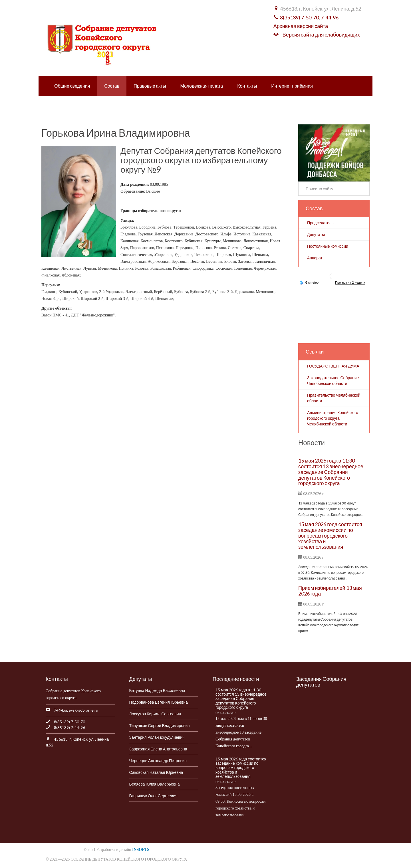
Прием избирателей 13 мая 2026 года (330, 591)
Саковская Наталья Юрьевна (156, 772)
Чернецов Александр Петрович (158, 761)
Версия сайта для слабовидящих (321, 35)
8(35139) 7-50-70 (299, 17)
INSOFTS (141, 850)
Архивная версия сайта (301, 26)
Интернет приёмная (292, 86)
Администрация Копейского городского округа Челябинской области (333, 418)
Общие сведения (72, 86)
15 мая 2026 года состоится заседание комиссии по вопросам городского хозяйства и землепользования (330, 535)
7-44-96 (330, 17)
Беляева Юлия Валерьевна (155, 784)
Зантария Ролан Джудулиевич (157, 737)
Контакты (247, 86)
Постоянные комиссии (328, 246)
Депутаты (316, 234)
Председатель (320, 223)
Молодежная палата (202, 86)
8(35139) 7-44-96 (69, 727)
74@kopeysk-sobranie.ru (76, 710)
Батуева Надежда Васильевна (157, 690)
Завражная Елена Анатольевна (158, 749)
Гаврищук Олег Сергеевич (153, 796)
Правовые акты (150, 86)
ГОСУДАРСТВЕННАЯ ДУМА (333, 366)
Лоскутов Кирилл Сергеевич (155, 714)
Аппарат (315, 258)
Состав (112, 86)
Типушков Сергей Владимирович (160, 725)
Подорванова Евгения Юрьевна (159, 702)
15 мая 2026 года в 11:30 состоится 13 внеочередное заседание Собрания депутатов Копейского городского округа (331, 472)
